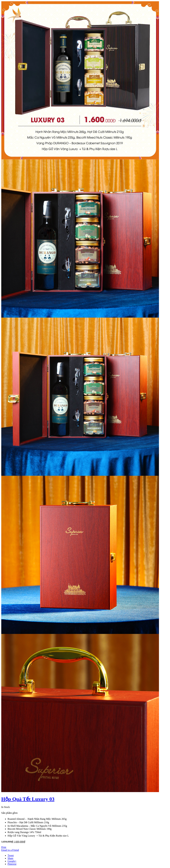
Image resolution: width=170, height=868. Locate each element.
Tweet (11, 855)
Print (4, 847)
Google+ (12, 861)
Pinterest (12, 864)
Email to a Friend (10, 850)
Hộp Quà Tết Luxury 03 (28, 799)
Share (10, 858)
